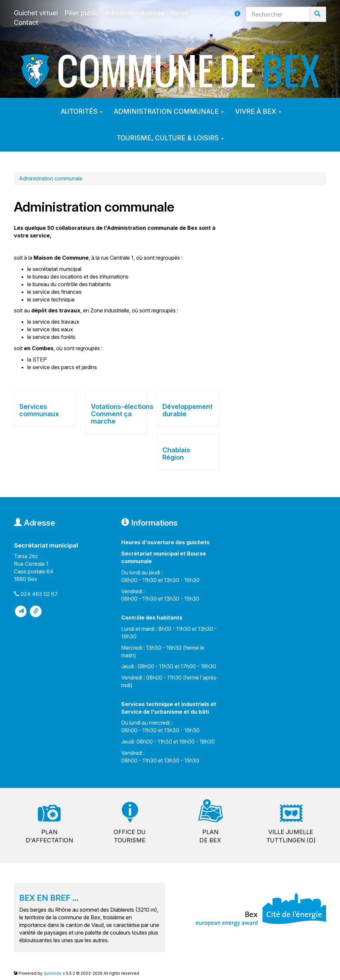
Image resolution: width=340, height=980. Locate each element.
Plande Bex (210, 836)
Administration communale (169, 111)
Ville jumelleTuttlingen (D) (291, 836)
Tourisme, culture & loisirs (170, 138)
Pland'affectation (49, 836)
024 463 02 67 (39, 594)
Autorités (82, 111)
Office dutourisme (130, 836)
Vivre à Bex (258, 111)
